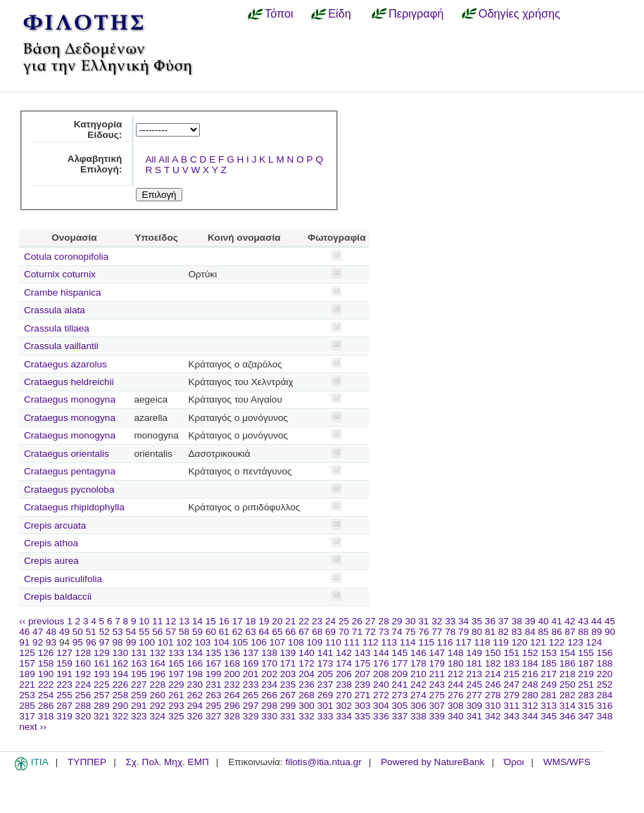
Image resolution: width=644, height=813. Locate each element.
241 (400, 685)
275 (437, 695)
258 (121, 695)
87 (570, 632)
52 (105, 632)
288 (83, 706)
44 (596, 621)
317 (27, 716)
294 (195, 706)
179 (437, 663)
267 (288, 695)
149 (474, 653)
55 (144, 632)
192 (83, 674)
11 (157, 621)
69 (330, 632)
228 (157, 685)
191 (64, 674)
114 (408, 642)
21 (290, 621)
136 (232, 653)
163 (139, 663)
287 (64, 706)
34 (463, 621)
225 (102, 685)
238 (344, 685)
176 (381, 663)
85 (544, 632)
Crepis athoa (51, 543)
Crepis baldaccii (58, 597)
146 (418, 653)
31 (423, 621)
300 (307, 706)
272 (381, 695)
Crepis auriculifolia (63, 579)
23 (317, 621)
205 (326, 674)
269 (326, 695)
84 (530, 632)
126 (46, 653)
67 (304, 632)
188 (605, 663)
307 (437, 706)
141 (326, 653)
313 (549, 706)
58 (184, 632)
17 (238, 621)
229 (176, 685)
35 (477, 621)
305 (400, 706)
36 (490, 621)
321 (102, 716)
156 (605, 653)
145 (400, 653)
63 (251, 632)
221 (27, 685)
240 (381, 685)
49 (64, 632)
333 (326, 716)
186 (568, 663)
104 (221, 642)
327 (214, 716)
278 (493, 695)
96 (91, 642)
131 (139, 653)
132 (157, 653)
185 (549, 663)
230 (195, 685)
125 (27, 653)
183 (511, 663)
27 (371, 621)
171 (288, 663)
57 (171, 632)
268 (307, 695)
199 (214, 674)
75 (410, 632)
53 (118, 632)
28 (384, 621)
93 (51, 642)
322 (121, 716)
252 (605, 685)
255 (64, 695)
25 (344, 621)
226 (121, 685)
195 (139, 674)
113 (389, 642)
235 (288, 685)
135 (214, 653)
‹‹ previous (42, 621)
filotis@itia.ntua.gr (323, 762)
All (150, 159)
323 (139, 716)
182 (493, 663)
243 (437, 685)
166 (195, 663)
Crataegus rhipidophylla (74, 507)
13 (184, 621)
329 (251, 716)
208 (381, 674)
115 (426, 642)
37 (504, 621)
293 (176, 706)
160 (83, 663)
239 (363, 685)
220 (605, 674)
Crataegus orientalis (67, 454)
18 (251, 621)
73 (384, 632)
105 (240, 642)
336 (381, 716)
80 (477, 632)
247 (511, 685)
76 (423, 632)
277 (474, 695)
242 (418, 685)
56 (157, 632)
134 (195, 653)
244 (456, 685)
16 (224, 621)
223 (64, 685)
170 (269, 663)
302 (344, 706)
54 (131, 632)
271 (363, 695)
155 (586, 653)
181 (474, 663)
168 (232, 663)
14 (197, 621)
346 (568, 716)
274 (418, 695)
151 (511, 653)
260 (157, 695)
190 (46, 674)
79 (463, 632)
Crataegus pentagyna (70, 471)
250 (568, 685)
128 (83, 653)
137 (251, 653)
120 (520, 642)
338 (418, 716)
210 (418, 674)
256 (83, 695)
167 (214, 663)
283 (586, 695)
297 (251, 706)
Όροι (514, 762)
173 (326, 663)
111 (352, 642)
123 (575, 642)
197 (176, 674)
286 (46, 706)
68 (317, 632)
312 (530, 706)
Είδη (340, 13)
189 (27, 674)
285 (27, 706)
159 (64, 663)
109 (315, 642)
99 (131, 642)
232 (232, 685)
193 (102, 674)
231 (214, 685)
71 (357, 632)
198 (195, 674)
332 (307, 716)
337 (400, 716)
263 (214, 695)
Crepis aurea (51, 561)
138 (269, 653)
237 (326, 685)
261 (176, 695)
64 (264, 632)
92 (38, 642)
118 (482, 642)
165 (176, 663)
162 (121, 663)
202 (269, 674)
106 (259, 642)
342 (493, 716)
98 (118, 642)
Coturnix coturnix (60, 274)
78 (450, 632)
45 (610, 621)
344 (530, 716)
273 (400, 695)
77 (437, 632)
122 (557, 642)
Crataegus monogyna (70, 399)
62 (238, 632)
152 (530, 653)
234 (269, 685)
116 (445, 642)
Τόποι (279, 13)
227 (139, 685)
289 (102, 706)
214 (493, 674)
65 (277, 632)
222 (46, 685)
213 (474, 674)
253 (27, 695)
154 (568, 653)
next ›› (33, 727)
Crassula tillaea (57, 328)
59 (197, 632)
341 (474, 716)
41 (556, 621)
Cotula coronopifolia (66, 257)
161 (102, 663)
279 (511, 695)
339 (437, 716)
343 (511, 716)
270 (344, 695)
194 (121, 674)
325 (176, 716)
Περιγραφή (416, 13)
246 (493, 685)
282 (568, 695)
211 (437, 674)
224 (83, 685)
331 (288, 716)
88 (583, 632)
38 (517, 621)
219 (586, 674)
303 (363, 706)
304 (381, 706)
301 (326, 706)
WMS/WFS (567, 762)
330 (269, 716)
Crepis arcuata (55, 525)
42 (570, 621)
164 (157, 663)
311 (511, 706)
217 (549, 674)
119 (501, 642)
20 (277, 621)
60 (211, 632)
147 (437, 653)
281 (549, 695)
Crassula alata (55, 310)
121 (538, 642)
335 (363, 716)
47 (38, 632)
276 (456, 695)
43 (583, 621)
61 (224, 632)
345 (549, 716)
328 (232, 716)
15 (211, 621)
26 (357, 621)
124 (594, 642)
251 (586, 685)
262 (195, 695)
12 (171, 621)
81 (490, 632)
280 (530, 695)
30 (410, 621)
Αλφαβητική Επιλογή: (95, 164)
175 (363, 663)
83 (517, 632)
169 (251, 663)
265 (251, 695)
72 (371, 632)
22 (304, 621)
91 (24, 642)
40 (543, 621)
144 (381, 653)
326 (195, 716)
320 (83, 716)
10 (144, 621)
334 (344, 716)
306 (418, 706)
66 (290, 632)
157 (27, 663)
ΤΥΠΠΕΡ (87, 762)
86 (556, 632)
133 (176, 653)
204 (307, 674)
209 (400, 674)
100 (147, 642)
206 (344, 674)
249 (549, 685)
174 (344, 663)
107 (278, 642)
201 (251, 674)
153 (549, 653)
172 (307, 663)
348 (605, 716)
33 (450, 621)
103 (203, 642)
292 (157, 706)
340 (456, 716)
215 (511, 674)
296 (232, 706)
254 (46, 695)
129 (102, 653)
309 (474, 706)
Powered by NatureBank (433, 762)
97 (105, 642)
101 (166, 642)
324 (157, 716)
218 (568, 674)
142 (344, 653)
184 (530, 663)
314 (568, 706)
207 (363, 674)
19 (264, 621)
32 (437, 621)
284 (605, 695)
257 (102, 695)
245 (474, 685)
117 (463, 642)
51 (91, 632)
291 (139, 706)
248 (530, 685)
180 (456, 663)
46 (24, 632)
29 (397, 621)
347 (586, 716)
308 (456, 706)
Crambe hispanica (63, 292)
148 (456, 653)
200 (232, 674)
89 (596, 632)
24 (330, 621)
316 (605, 706)
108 (296, 642)
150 (493, 653)
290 (121, 706)
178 (418, 663)
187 (586, 663)
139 (288, 653)
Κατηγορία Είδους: (98, 130)
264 (232, 695)
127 (64, 653)
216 (530, 674)
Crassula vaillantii (61, 346)
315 (586, 706)
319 (64, 716)
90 (610, 632)
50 (78, 632)
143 (363, 653)
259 (139, 695)
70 (344, 632)
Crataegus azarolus (65, 364)
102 (184, 642)
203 (288, 674)
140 (307, 653)
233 (251, 685)
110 (333, 642)
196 (157, 674)
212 (456, 674)
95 (78, 642)
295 (214, 706)
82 (504, 632)
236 (307, 685)
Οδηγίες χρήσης (519, 13)
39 (530, 621)
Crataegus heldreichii (69, 382)
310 (493, 706)
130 (121, 653)
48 (51, 632)
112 (371, 642)
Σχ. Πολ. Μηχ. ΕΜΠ (167, 762)
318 (46, 716)
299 (288, 706)
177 (400, 663)
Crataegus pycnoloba (69, 490)
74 (397, 632)
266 (269, 695)
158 (46, 663)
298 (269, 706)
